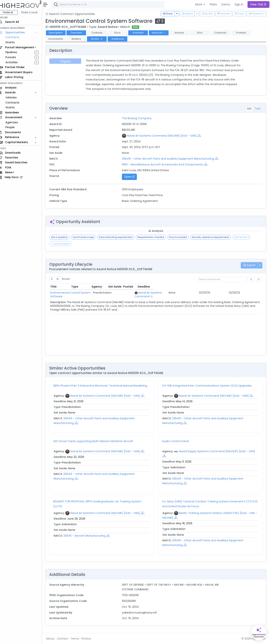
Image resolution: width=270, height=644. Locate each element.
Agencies (15, 122)
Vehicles (14, 97)
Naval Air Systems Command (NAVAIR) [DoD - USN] (164, 136)
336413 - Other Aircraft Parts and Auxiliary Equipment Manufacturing (171, 159)
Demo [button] (226, 4)
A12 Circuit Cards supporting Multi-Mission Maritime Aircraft (97, 441)
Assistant (141, 33)
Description (59, 33)
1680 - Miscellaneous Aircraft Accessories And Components (165, 164)
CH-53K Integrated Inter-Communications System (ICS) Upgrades (209, 386)
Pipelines (14, 52)
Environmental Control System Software (80, 293)
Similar (100, 39)
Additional (121, 39)
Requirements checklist (154, 237)
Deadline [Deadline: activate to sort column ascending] (249, 287)
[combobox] (112, 4)
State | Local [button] (33, 12)
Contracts (16, 37)
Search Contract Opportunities (73, 14)
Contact (66, 639)
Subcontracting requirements (119, 237)
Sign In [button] (239, 4)
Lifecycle (162, 33)
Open (132, 177)
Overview (80, 33)
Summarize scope (87, 237)
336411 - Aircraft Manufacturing (88, 536)
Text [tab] (258, 109)
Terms (78, 639)
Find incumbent (181, 237)
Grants (13, 42)
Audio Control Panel (177, 441)
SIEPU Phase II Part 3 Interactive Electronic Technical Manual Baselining (104, 386)
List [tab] (249, 109)
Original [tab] (68, 61)
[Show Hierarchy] (201, 135)
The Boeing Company (139, 118)
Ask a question (63, 237)
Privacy (90, 639)
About (54, 639)
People (13, 127)
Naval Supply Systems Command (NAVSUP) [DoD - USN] (219, 451)
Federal (11, 12)
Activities (15, 62)
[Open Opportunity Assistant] (259, 632)
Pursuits (14, 57)
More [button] (199, 4)
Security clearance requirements (214, 237)
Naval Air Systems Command (170, 293)
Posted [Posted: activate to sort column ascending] (229, 287)
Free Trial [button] (258, 4)
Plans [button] (213, 4)
